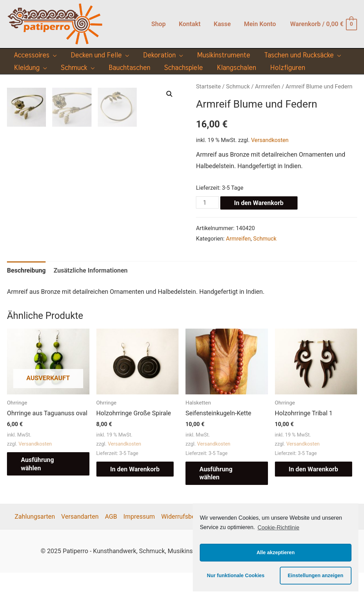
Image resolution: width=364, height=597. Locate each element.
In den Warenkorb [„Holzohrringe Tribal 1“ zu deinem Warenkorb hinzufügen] (314, 493)
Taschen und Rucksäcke (299, 55)
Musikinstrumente (224, 55)
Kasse (223, 24)
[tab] (26, 295)
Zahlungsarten (35, 541)
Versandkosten (270, 140)
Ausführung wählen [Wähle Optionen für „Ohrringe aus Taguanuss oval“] (37, 488)
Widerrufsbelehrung (188, 541)
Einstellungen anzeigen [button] (316, 575)
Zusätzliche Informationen (91, 295)
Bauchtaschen (129, 68)
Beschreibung (26, 295)
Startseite (208, 87)
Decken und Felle (96, 55)
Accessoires (32, 55)
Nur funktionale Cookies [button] (236, 575)
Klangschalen (236, 68)
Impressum (139, 541)
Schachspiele (184, 68)
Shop (160, 24)
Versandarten (80, 541)
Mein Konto (260, 24)
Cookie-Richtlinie (278, 528)
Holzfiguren (288, 68)
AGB (111, 541)
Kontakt (191, 24)
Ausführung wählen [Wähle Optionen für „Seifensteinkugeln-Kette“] (216, 497)
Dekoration (159, 55)
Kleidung (27, 68)
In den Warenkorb (259, 203)
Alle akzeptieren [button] (276, 552)
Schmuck (74, 68)
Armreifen (268, 87)
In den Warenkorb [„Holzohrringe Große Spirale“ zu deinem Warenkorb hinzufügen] (135, 493)
